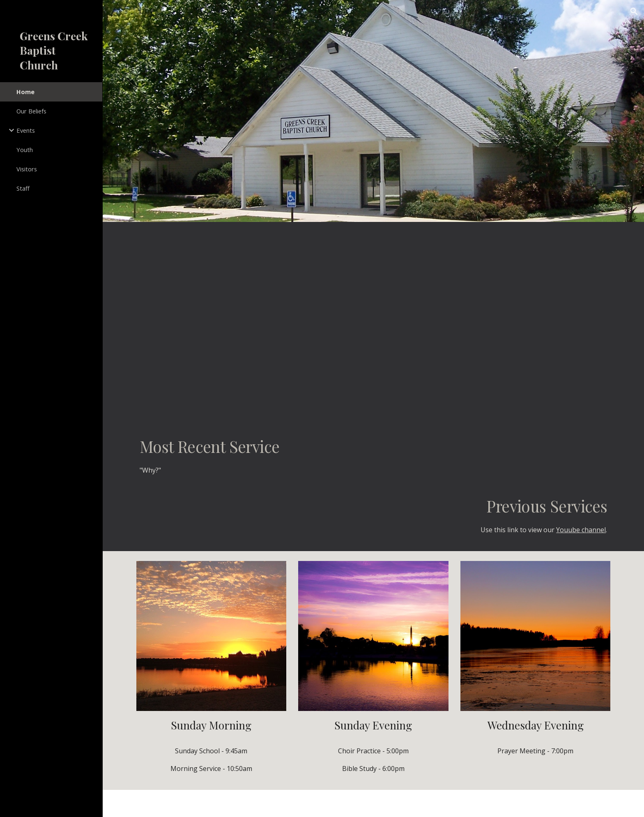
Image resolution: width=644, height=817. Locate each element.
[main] (373, 459)
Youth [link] (25, 150)
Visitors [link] (27, 169)
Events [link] (26, 130)
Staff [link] (23, 188)
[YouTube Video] (373, 321)
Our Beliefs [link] (31, 111)
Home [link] (25, 92)
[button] (634, 12)
